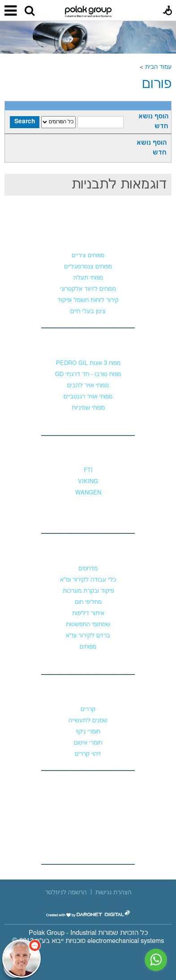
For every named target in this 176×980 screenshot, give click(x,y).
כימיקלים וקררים (88, 691)
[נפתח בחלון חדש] (88, 914)
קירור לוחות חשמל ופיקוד (88, 300)
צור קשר (88, 787)
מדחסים (88, 569)
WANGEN (88, 493)
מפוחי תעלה (88, 278)
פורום (157, 84)
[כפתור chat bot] (21, 959)
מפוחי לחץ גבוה (88, 345)
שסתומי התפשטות (88, 624)
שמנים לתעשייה (88, 720)
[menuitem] (113, 892)
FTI (88, 470)
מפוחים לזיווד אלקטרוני (88, 289)
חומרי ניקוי (88, 732)
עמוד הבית (158, 67)
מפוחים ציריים (88, 255)
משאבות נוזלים (88, 452)
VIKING (88, 482)
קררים (88, 709)
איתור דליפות (88, 613)
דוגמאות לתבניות (119, 185)
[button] (30, 11)
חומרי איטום (88, 743)
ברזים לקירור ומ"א (88, 636)
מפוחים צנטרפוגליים (88, 267)
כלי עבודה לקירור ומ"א (88, 580)
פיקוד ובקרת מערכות (88, 591)
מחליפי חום (88, 602)
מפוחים (88, 238)
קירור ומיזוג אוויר (88, 551)
